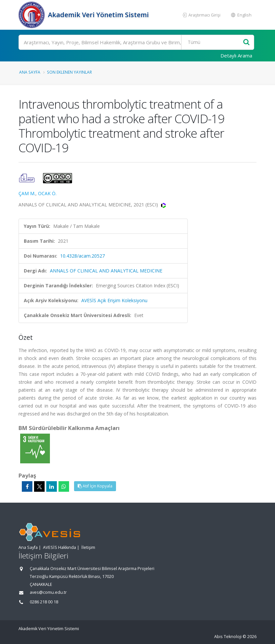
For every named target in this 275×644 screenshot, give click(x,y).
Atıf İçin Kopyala (95, 486)
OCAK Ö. (47, 193)
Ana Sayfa (30, 72)
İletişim (88, 547)
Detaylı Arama (236, 55)
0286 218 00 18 (44, 602)
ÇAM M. (27, 193)
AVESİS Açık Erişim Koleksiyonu (114, 300)
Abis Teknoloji (228, 637)
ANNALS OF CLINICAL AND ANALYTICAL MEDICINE (106, 271)
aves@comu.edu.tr (48, 592)
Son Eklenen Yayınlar (69, 72)
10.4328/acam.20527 (82, 256)
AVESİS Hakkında (59, 547)
